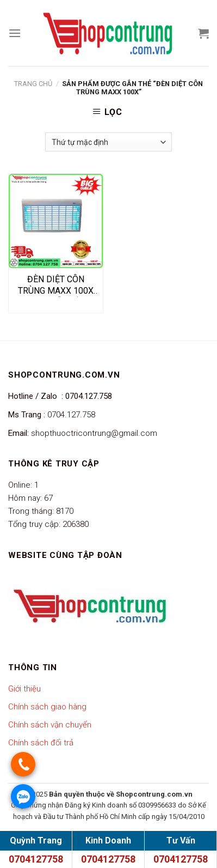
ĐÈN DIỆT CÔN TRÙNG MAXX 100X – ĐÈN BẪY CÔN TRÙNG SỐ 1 (56, 286)
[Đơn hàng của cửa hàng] (108, 142)
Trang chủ (33, 84)
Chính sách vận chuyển (50, 725)
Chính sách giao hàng (47, 707)
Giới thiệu (24, 689)
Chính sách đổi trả (41, 743)
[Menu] (15, 33)
